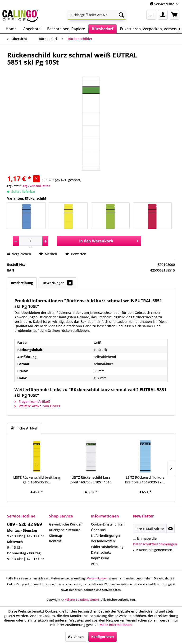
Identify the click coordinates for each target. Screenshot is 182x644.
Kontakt (55, 541)
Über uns (98, 530)
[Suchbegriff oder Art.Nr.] (97, 15)
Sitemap (56, 536)
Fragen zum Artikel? (32, 401)
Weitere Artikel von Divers (37, 406)
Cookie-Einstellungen (108, 524)
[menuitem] (97, 15)
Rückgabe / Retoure (65, 530)
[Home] (11, 29)
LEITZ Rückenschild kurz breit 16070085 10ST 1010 (91, 480)
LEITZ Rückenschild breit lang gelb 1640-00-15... (37, 480)
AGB (94, 564)
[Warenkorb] (174, 15)
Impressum (100, 558)
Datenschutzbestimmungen (155, 544)
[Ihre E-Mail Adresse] (150, 529)
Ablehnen (76, 637)
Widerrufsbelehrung (107, 547)
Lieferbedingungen (106, 536)
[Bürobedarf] (102, 29)
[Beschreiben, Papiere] (66, 29)
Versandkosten (103, 541)
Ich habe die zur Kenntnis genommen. (155, 544)
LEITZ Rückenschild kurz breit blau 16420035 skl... (145, 480)
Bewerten (76, 254)
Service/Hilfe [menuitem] (163, 4)
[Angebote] (32, 29)
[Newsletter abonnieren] (171, 529)
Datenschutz (101, 552)
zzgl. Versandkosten (37, 186)
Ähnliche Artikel (24, 428)
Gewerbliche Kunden (66, 524)
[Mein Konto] (163, 15)
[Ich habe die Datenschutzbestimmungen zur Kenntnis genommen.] (134, 538)
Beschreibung (22, 283)
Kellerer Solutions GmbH (82, 600)
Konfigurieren (102, 637)
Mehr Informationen (116, 625)
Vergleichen (19, 254)
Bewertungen (58, 283)
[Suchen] (121, 15)
